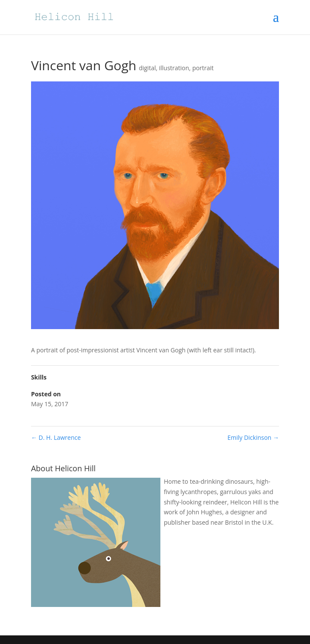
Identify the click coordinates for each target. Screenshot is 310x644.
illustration (174, 68)
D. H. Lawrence (56, 437)
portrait (203, 68)
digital (147, 68)
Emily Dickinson (253, 437)
